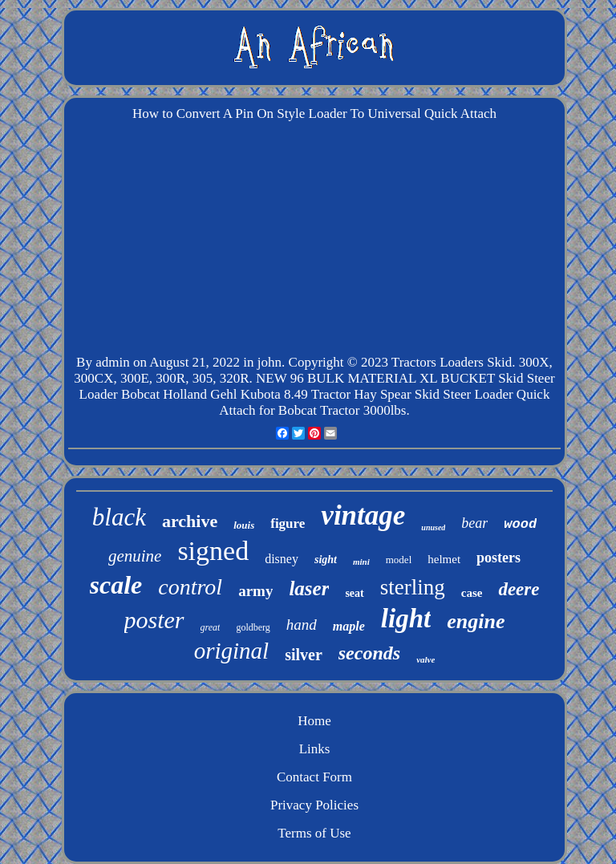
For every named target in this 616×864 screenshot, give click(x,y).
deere (519, 589)
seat (354, 593)
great (211, 627)
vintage (363, 515)
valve (426, 659)
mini (361, 562)
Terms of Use (314, 833)
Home (314, 721)
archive (190, 521)
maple (349, 626)
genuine (135, 556)
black (119, 517)
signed (213, 551)
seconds (369, 653)
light (406, 619)
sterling (413, 587)
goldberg (253, 627)
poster (154, 620)
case (472, 593)
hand (302, 625)
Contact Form (314, 777)
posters (498, 558)
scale (116, 585)
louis (244, 525)
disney (282, 559)
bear (474, 523)
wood (520, 524)
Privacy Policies (314, 805)
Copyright (316, 362)
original (231, 651)
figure (288, 523)
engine (476, 621)
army (255, 591)
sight (326, 560)
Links (315, 749)
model (399, 560)
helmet (444, 559)
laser (309, 588)
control (190, 587)
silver (304, 655)
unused (433, 527)
